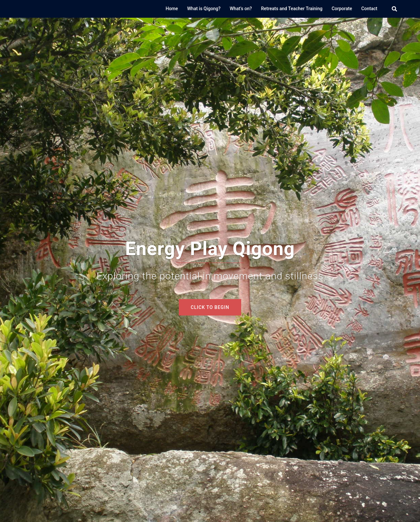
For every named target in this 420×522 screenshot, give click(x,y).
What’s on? (241, 9)
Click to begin (210, 307)
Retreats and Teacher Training (292, 9)
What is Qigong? (204, 9)
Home (172, 9)
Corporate (342, 9)
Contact (369, 9)
